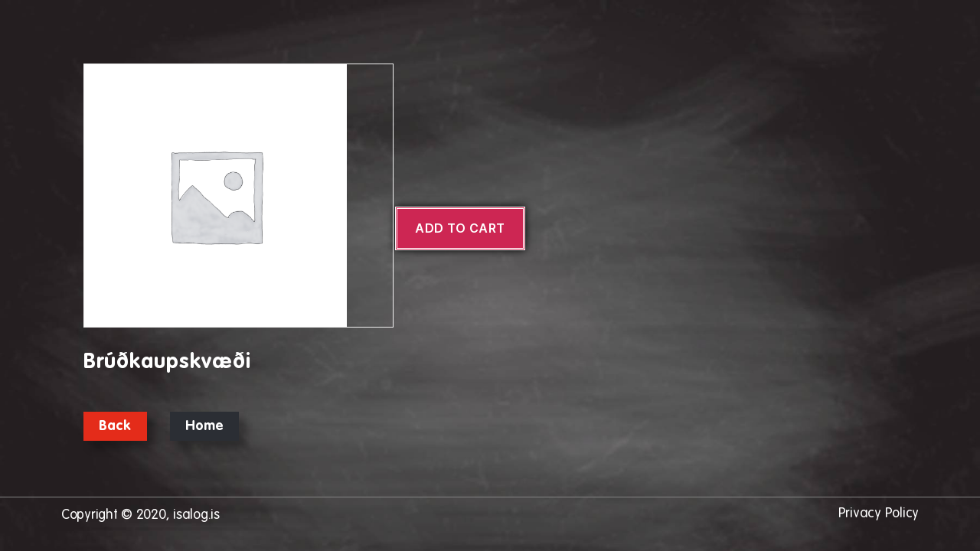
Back (115, 426)
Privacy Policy (879, 514)
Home (205, 426)
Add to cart (460, 228)
